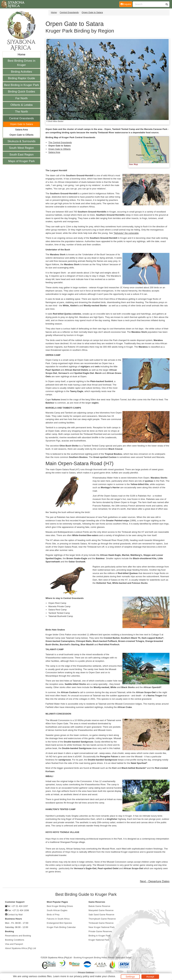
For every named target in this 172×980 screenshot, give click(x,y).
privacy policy (82, 976)
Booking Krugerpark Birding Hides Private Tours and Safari (102, 958)
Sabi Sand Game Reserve (101, 915)
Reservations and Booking (18, 936)
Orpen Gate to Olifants (21, 135)
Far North (22, 98)
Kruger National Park (99, 940)
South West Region (21, 148)
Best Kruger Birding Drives (60, 906)
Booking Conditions (15, 940)
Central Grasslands (21, 118)
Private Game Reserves (100, 931)
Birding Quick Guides (21, 92)
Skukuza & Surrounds (21, 141)
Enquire (126, 4)
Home (21, 55)
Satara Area (21, 130)
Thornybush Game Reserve (102, 919)
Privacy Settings (86, 973)
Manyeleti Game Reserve (101, 910)
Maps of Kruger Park (21, 161)
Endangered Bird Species (59, 923)
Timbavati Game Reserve (101, 923)
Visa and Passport (14, 944)
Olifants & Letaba (21, 105)
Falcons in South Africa (58, 919)
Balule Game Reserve (99, 906)
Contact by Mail (15, 915)
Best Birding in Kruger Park (21, 85)
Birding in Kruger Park (99, 936)
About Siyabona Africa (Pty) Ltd (20, 948)
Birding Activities (21, 72)
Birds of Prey (53, 915)
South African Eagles (57, 910)
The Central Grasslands (60, 142)
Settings (130, 977)
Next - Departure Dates (155, 881)
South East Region (21, 155)
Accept (150, 977)
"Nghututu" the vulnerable (126, 233)
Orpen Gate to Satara (21, 124)
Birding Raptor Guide (22, 78)
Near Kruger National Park (102, 927)
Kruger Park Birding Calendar (61, 927)
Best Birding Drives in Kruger (22, 63)
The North (22, 112)
